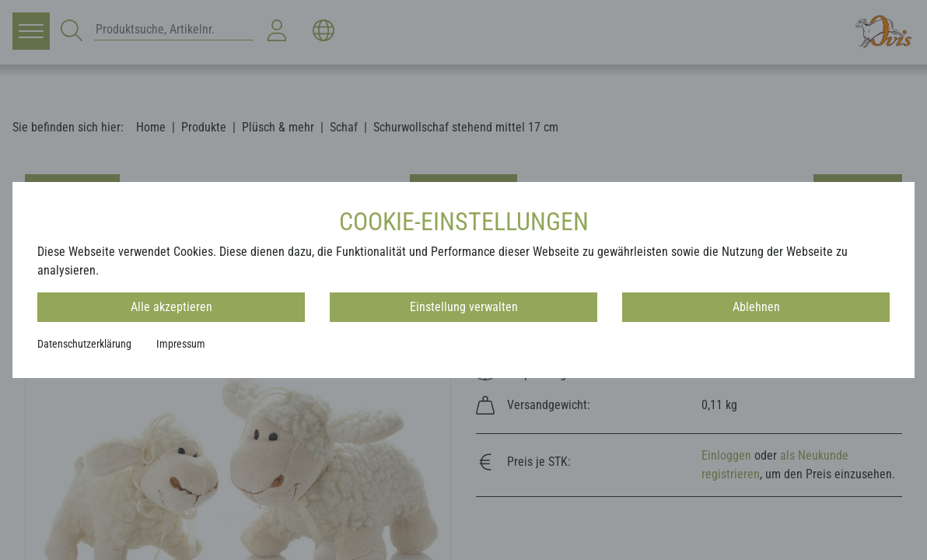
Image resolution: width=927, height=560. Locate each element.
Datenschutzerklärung (84, 344)
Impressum (181, 344)
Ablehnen (756, 307)
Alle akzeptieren (171, 307)
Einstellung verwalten (464, 307)
